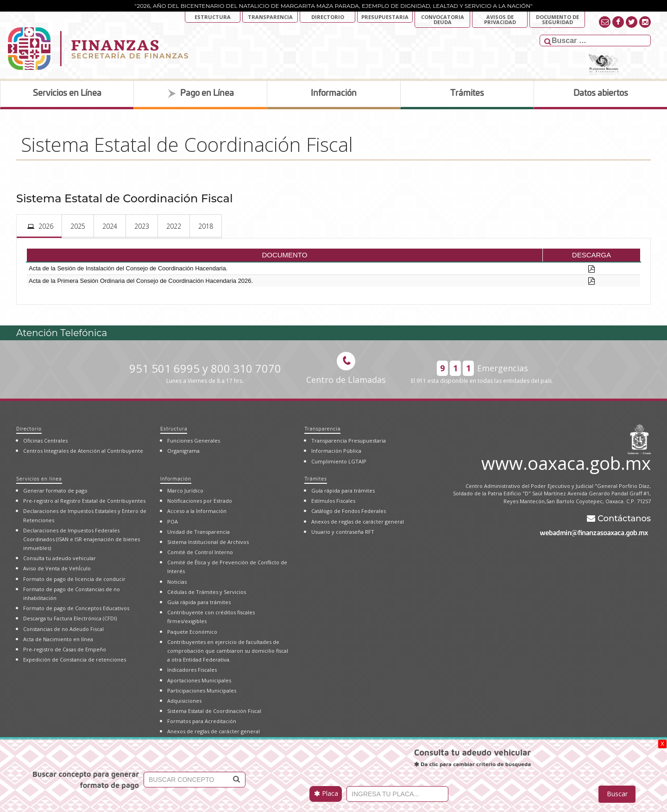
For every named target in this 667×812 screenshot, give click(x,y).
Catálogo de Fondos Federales (349, 511)
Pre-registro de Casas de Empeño (65, 649)
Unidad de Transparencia (198, 532)
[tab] (39, 226)
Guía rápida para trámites (199, 602)
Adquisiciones (184, 701)
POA (173, 522)
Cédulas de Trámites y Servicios (207, 592)
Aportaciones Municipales (199, 680)
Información (176, 478)
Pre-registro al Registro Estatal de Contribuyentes (84, 501)
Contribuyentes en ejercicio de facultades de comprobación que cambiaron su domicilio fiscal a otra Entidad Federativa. (228, 651)
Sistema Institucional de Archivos (208, 542)
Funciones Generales (194, 440)
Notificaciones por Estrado (200, 501)
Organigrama (183, 451)
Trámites (315, 478)
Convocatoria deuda (443, 19)
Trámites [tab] (467, 94)
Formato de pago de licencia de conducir (74, 579)
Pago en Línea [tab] (201, 94)
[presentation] (39, 226)
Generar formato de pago (55, 490)
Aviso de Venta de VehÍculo (57, 568)
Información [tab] (334, 94)
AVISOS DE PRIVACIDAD (500, 19)
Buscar (617, 794)
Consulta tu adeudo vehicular (60, 558)
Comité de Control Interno (200, 552)
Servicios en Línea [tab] (67, 94)
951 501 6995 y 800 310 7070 (205, 373)
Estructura (213, 17)
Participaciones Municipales (202, 690)
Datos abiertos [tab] (601, 94)
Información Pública (336, 451)
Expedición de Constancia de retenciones (75, 659)
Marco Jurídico (185, 490)
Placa (326, 793)
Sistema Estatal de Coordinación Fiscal (214, 711)
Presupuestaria (385, 17)
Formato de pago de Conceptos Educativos (76, 608)
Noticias (177, 582)
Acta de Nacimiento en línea (58, 639)
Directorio (328, 17)
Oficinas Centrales (45, 440)
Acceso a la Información (197, 511)
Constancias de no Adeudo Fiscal (63, 629)
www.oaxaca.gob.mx (566, 461)
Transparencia (270, 17)
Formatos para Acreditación (202, 721)
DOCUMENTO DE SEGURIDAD (557, 19)
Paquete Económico (192, 632)
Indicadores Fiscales (192, 670)
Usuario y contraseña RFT (343, 532)
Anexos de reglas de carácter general (214, 731)
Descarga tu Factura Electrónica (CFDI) (70, 618)
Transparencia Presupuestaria (349, 440)
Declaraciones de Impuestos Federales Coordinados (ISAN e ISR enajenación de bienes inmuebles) (82, 539)
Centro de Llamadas (346, 369)
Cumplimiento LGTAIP (339, 461)
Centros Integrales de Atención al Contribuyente (83, 451)
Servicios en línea (39, 478)
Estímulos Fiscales (333, 501)
